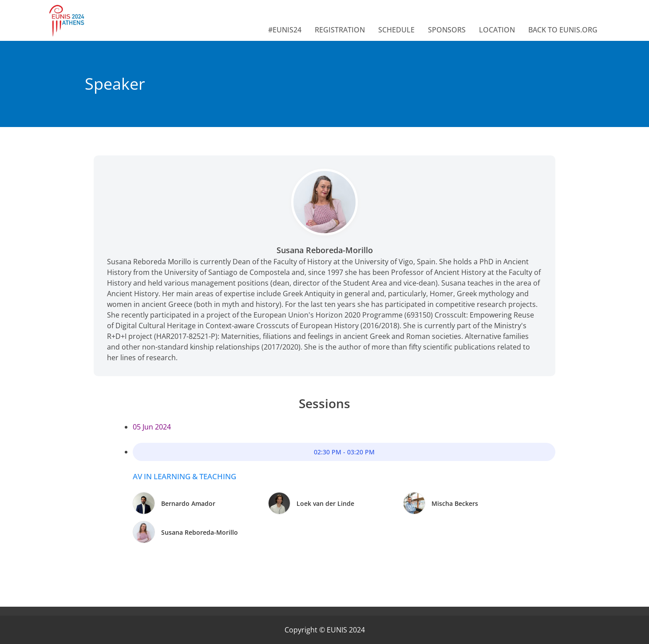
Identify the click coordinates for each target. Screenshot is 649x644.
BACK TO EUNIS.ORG (563, 30)
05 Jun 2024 (152, 427)
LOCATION (497, 30)
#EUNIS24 (285, 30)
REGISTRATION (340, 30)
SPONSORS (447, 30)
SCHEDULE (396, 30)
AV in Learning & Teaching (184, 476)
